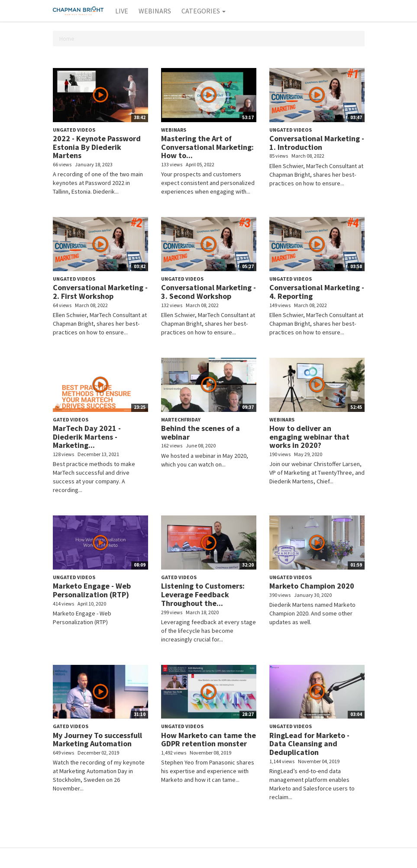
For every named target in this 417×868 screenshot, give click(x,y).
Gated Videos (71, 419)
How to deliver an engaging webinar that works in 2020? (309, 437)
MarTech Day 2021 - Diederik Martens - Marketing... (87, 437)
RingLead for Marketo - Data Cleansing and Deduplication (309, 744)
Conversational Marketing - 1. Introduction (317, 143)
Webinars (155, 11)
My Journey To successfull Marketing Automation (97, 740)
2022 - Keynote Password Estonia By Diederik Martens (97, 147)
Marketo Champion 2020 (312, 586)
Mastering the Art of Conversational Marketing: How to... (207, 147)
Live (122, 11)
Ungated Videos (74, 130)
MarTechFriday (181, 419)
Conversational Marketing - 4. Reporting (317, 292)
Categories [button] (204, 11)
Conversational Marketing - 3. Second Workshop (208, 292)
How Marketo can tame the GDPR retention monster (208, 740)
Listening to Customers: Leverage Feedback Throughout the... (203, 594)
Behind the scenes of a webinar (200, 432)
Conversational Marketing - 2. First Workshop (100, 292)
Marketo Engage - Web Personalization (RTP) (92, 590)
